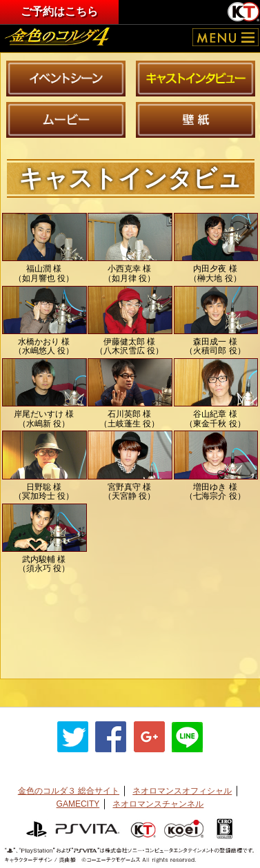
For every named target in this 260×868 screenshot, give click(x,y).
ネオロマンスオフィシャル (182, 791)
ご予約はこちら (59, 11)
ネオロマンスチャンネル (158, 804)
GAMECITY (78, 804)
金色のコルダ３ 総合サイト (69, 791)
